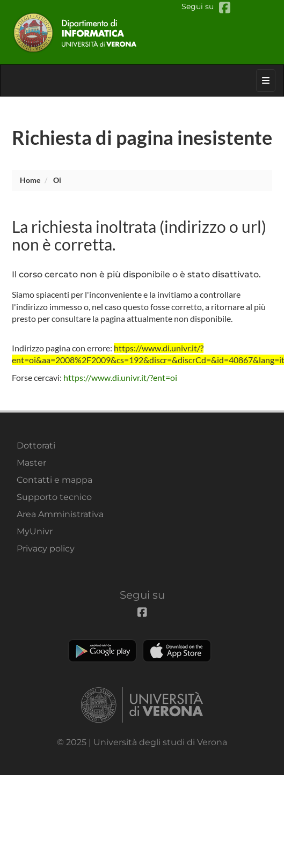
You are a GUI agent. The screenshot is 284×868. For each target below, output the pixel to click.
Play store (102, 651)
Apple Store (177, 651)
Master (31, 463)
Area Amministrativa (60, 514)
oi (57, 180)
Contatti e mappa (54, 480)
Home (30, 180)
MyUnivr (35, 531)
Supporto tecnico (54, 497)
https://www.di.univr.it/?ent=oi (120, 377)
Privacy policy (46, 549)
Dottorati (36, 446)
